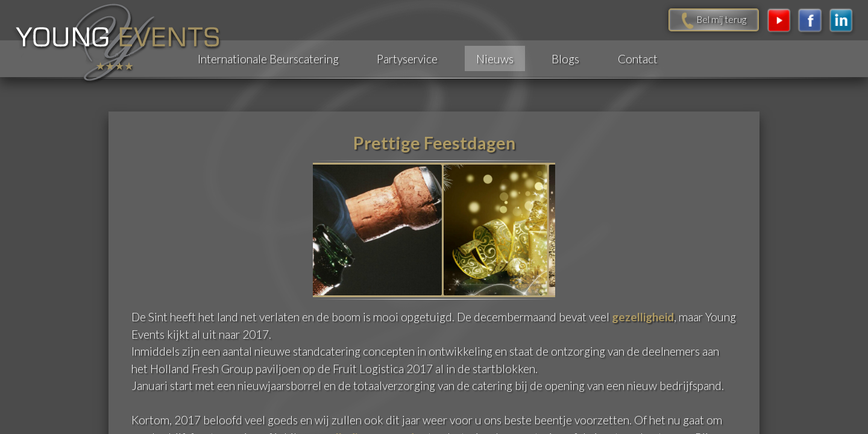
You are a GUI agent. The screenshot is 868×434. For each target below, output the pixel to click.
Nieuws (495, 59)
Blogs (565, 59)
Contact (638, 59)
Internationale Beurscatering (268, 59)
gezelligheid (643, 316)
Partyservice (407, 59)
